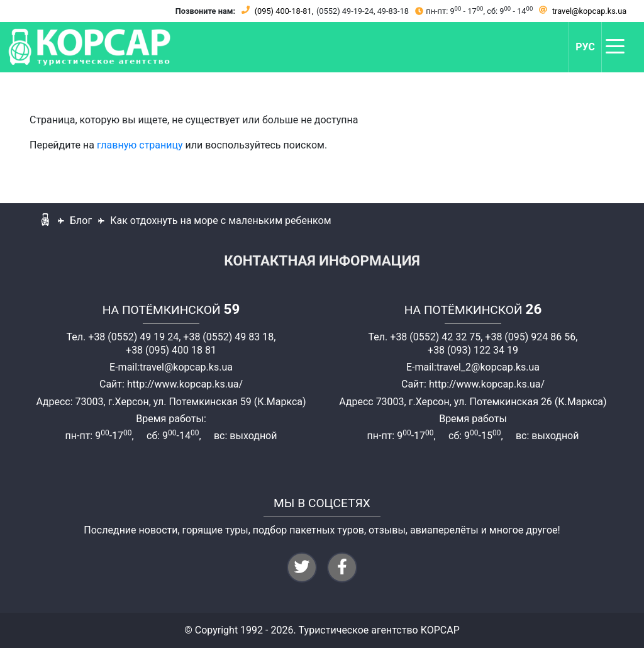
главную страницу (140, 145)
